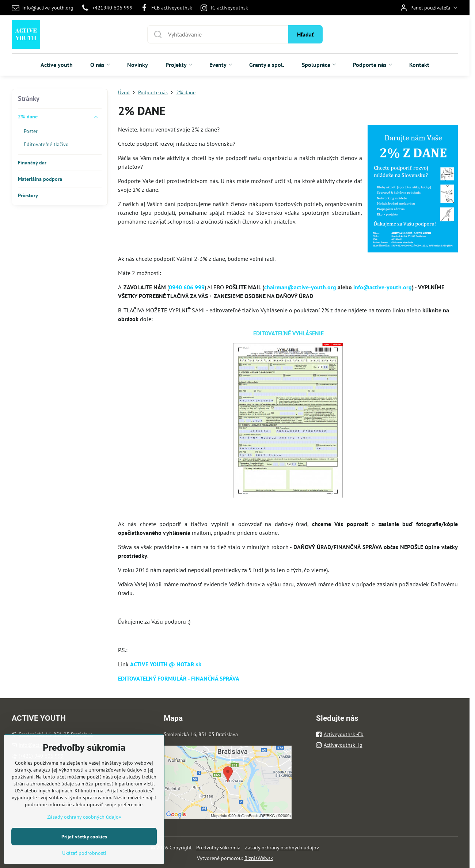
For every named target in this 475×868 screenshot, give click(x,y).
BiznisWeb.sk (259, 858)
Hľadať (305, 34)
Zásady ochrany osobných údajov (282, 848)
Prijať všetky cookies (84, 859)
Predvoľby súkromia (218, 848)
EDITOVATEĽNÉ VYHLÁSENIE (288, 333)
